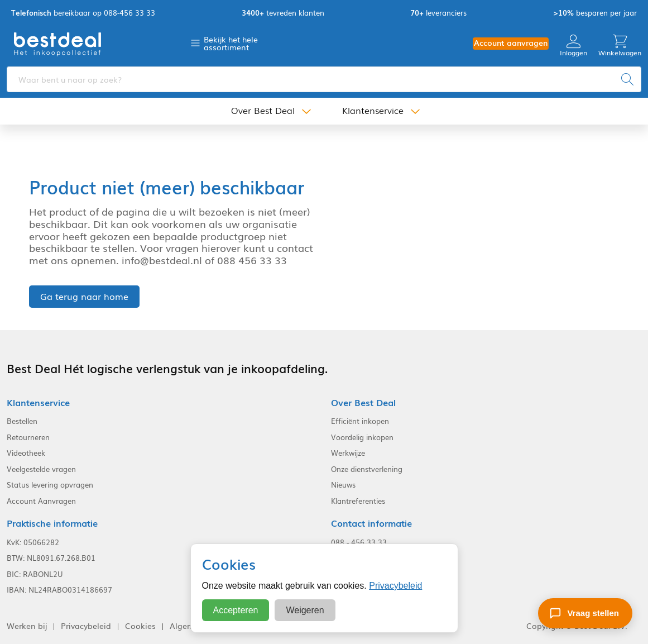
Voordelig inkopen (362, 437)
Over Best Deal (263, 111)
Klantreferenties (358, 501)
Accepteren (236, 610)
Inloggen (573, 46)
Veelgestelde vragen (41, 469)
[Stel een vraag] (585, 613)
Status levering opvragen (50, 485)
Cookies (140, 626)
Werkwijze (348, 453)
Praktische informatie (52, 523)
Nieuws (343, 485)
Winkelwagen (620, 46)
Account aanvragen (511, 43)
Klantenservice (373, 111)
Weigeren (305, 610)
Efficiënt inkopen (360, 421)
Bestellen (22, 421)
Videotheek (26, 453)
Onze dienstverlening (367, 469)
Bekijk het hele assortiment (231, 43)
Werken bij (27, 626)
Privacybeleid (395, 586)
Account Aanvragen (41, 501)
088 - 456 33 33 (359, 542)
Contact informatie (371, 523)
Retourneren (28, 437)
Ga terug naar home (84, 296)
